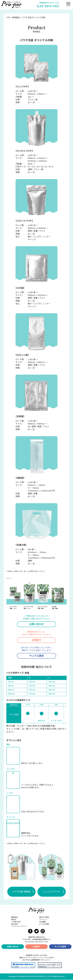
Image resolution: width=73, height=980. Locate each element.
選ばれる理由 (44, 918)
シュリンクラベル (53, 892)
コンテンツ (43, 920)
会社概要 (42, 922)
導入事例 (14, 924)
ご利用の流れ (16, 922)
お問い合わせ (36, 624)
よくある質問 (44, 924)
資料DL (14, 920)
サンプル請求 (37, 656)
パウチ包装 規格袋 (23, 892)
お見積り (36, 640)
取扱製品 (14, 918)
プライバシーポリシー (19, 927)
